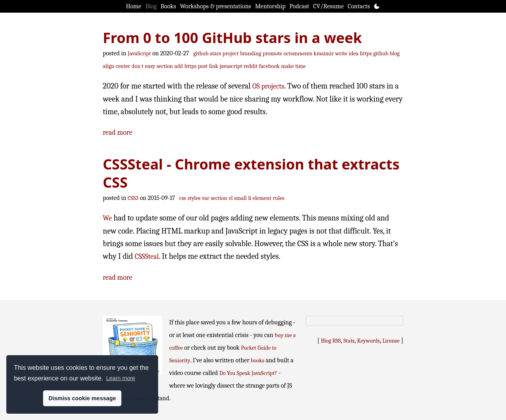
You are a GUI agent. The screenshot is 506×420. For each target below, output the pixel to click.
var (206, 198)
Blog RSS (331, 341)
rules (278, 198)
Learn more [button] (121, 378)
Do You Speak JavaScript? (248, 373)
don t (138, 66)
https (190, 66)
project (231, 54)
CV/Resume (328, 6)
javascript (231, 66)
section (165, 66)
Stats (349, 341)
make (287, 66)
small (240, 198)
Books (168, 6)
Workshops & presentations (215, 6)
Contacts (359, 6)
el (230, 198)
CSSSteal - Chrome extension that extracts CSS (251, 173)
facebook (269, 66)
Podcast (299, 6)
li (250, 198)
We (107, 218)
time (301, 66)
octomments (298, 54)
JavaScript (139, 54)
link (214, 66)
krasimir (324, 54)
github (201, 54)
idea (354, 54)
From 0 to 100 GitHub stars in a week (232, 38)
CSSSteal (147, 257)
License (391, 341)
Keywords (368, 341)
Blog (151, 6)
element (262, 198)
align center (116, 66)
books (257, 361)
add (179, 66)
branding (251, 54)
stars (215, 54)
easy (150, 66)
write (341, 54)
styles (194, 198)
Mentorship (270, 6)
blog (395, 54)
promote (273, 54)
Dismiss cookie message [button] (82, 398)
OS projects (268, 86)
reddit (250, 66)
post (203, 66)
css (182, 198)
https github (374, 54)
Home (134, 6)
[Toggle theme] (377, 6)
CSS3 (133, 198)
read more (118, 133)
